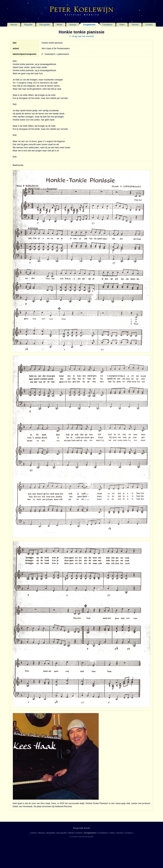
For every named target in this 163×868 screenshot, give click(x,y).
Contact (149, 25)
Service (135, 25)
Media (59, 25)
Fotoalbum (107, 25)
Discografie (44, 25)
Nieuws (14, 25)
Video (122, 25)
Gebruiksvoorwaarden (86, 837)
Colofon (75, 837)
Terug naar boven (81, 828)
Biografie (28, 25)
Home (34, 833)
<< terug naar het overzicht (81, 36)
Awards (73, 25)
